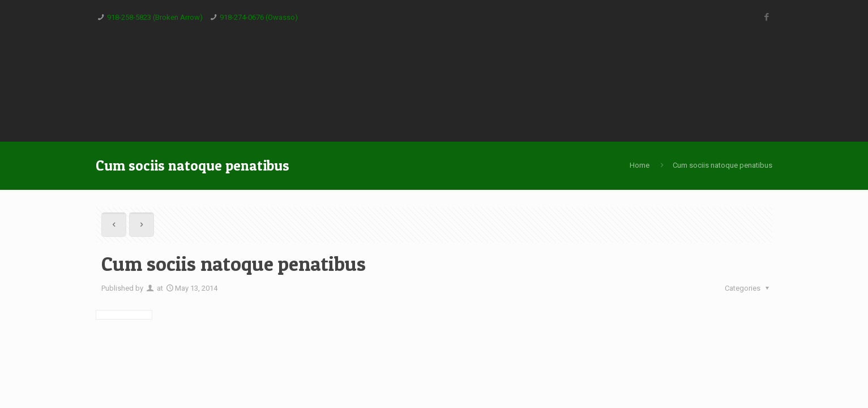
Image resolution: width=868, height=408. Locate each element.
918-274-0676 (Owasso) (259, 17)
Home (640, 165)
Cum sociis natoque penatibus (722, 165)
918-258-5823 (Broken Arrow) (155, 17)
